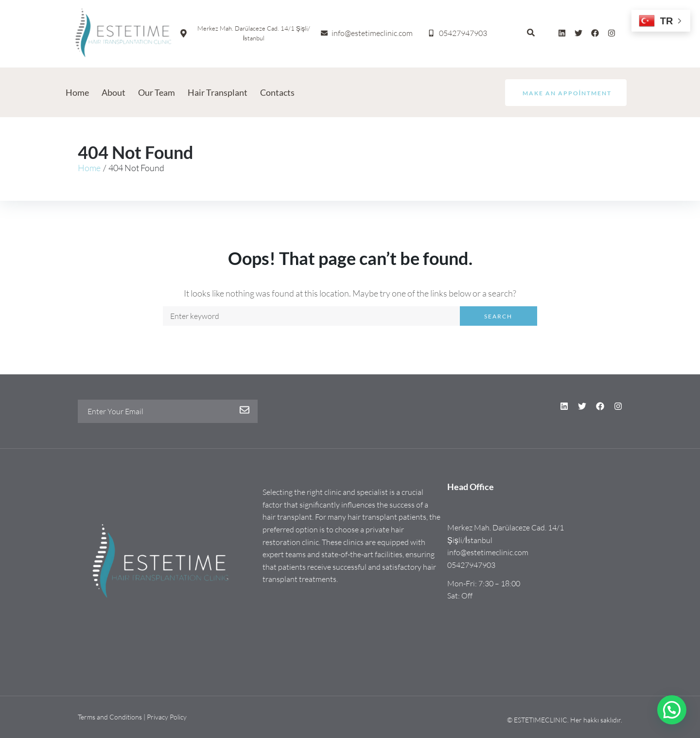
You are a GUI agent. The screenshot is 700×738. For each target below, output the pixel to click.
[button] (672, 710)
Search (498, 316)
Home (89, 168)
